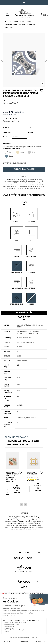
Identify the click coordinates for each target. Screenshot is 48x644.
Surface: (7, 128)
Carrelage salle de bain (8, 424)
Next (25, 505)
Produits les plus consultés (23, 441)
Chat (41, 527)
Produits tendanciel (17, 437)
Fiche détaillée (24, 313)
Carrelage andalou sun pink (32, 474)
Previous (22, 505)
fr (7, 14)
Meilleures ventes (17, 445)
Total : (6, 137)
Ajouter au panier (24, 169)
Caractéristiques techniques (15, 163)
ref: (5, 103)
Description (24, 317)
